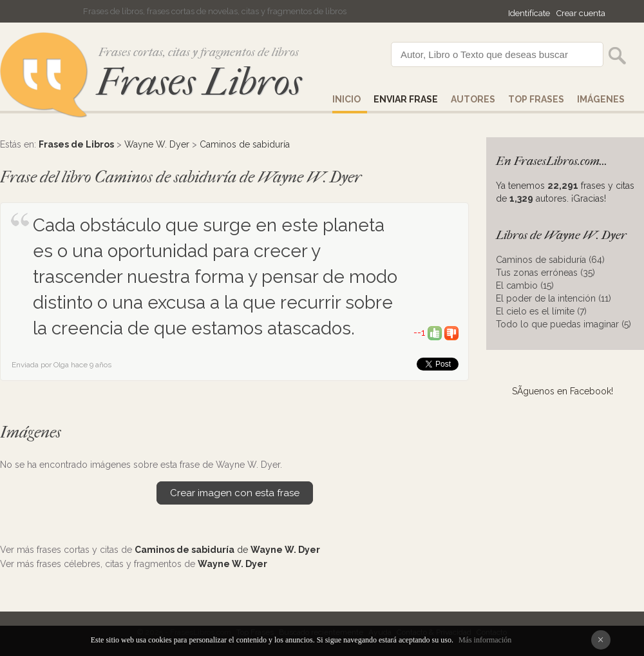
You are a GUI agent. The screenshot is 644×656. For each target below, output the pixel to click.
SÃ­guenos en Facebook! (563, 391)
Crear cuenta (581, 13)
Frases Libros (199, 82)
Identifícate (529, 13)
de (227, 550)
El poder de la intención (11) (554, 298)
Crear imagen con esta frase (235, 493)
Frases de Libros (76, 144)
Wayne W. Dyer (157, 144)
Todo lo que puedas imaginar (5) (563, 324)
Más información (485, 640)
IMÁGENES (601, 99)
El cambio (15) (525, 285)
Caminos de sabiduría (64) (550, 260)
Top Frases (536, 99)
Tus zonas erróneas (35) (545, 273)
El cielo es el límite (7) (541, 311)
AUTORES (473, 99)
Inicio (346, 99)
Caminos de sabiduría (245, 144)
